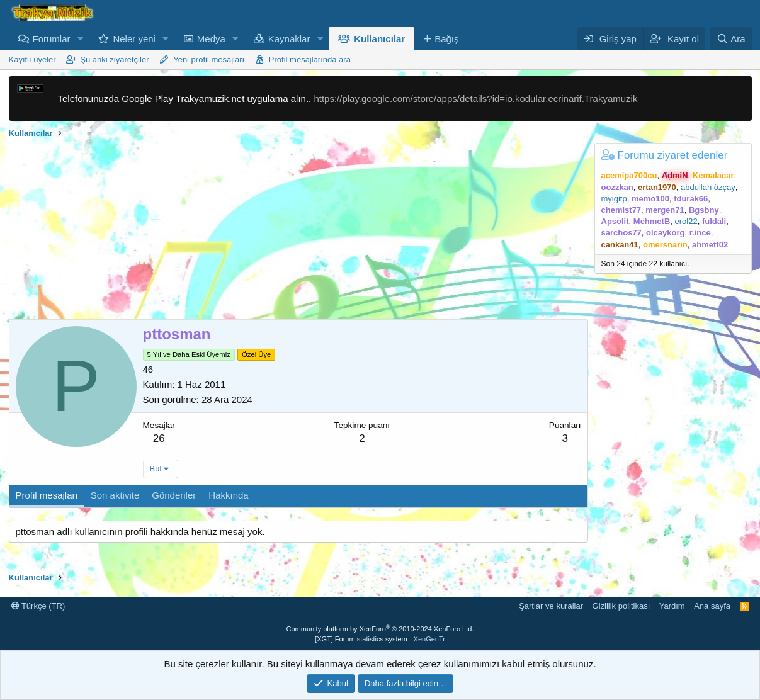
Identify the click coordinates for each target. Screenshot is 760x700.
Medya (211, 39)
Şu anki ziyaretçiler (114, 59)
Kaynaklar (289, 39)
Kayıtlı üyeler (32, 59)
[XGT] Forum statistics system (380, 639)
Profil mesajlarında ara (310, 59)
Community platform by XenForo (380, 629)
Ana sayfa (712, 606)
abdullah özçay (708, 187)
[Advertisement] (298, 231)
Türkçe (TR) (38, 606)
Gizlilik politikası (621, 606)
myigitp (614, 199)
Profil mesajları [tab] (47, 495)
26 (159, 438)
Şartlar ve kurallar (551, 606)
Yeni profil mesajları (209, 59)
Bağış (446, 39)
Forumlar (52, 39)
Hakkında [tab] (228, 495)
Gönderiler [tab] (174, 495)
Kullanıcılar (379, 39)
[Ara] (731, 39)
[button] (80, 39)
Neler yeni (134, 39)
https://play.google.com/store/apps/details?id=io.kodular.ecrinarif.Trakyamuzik (475, 99)
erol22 (686, 221)
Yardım (672, 606)
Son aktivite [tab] (115, 495)
